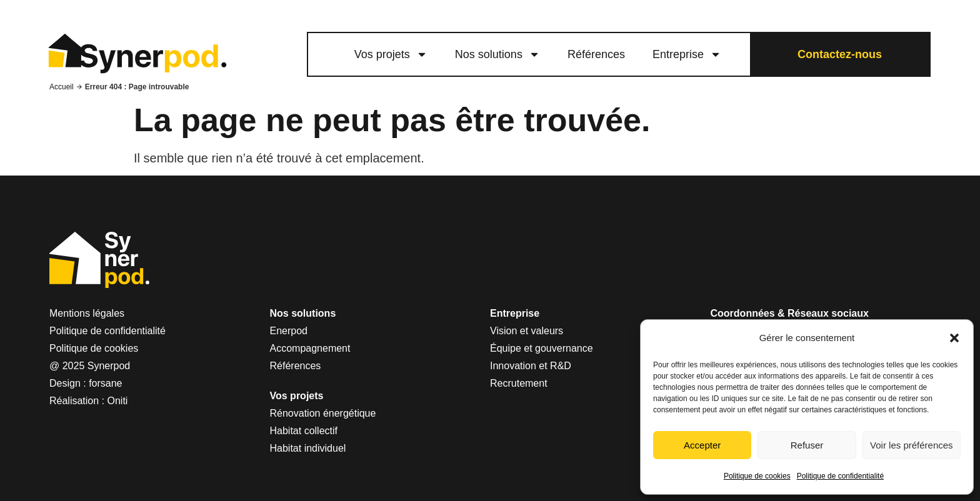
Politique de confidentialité (840, 476)
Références (596, 54)
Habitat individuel (308, 448)
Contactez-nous (840, 54)
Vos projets (391, 54)
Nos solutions (497, 54)
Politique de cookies (757, 476)
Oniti (118, 401)
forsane (105, 383)
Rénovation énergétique (323, 413)
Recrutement (519, 383)
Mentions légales (87, 313)
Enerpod (289, 331)
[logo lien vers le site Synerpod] (137, 55)
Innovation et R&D (531, 366)
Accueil (62, 87)
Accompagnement (310, 348)
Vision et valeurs (527, 331)
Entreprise (687, 54)
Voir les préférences (912, 445)
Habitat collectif (304, 431)
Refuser (807, 445)
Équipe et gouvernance (542, 348)
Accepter (702, 445)
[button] (954, 338)
